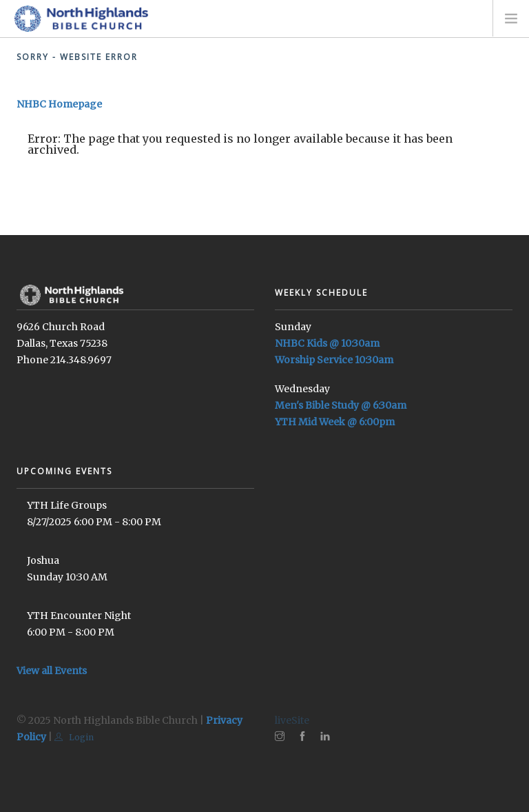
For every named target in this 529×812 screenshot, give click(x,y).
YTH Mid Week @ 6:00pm (335, 422)
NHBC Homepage (59, 104)
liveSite (292, 720)
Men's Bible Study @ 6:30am (341, 405)
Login (74, 737)
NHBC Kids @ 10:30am (327, 343)
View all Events (52, 671)
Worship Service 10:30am (334, 360)
